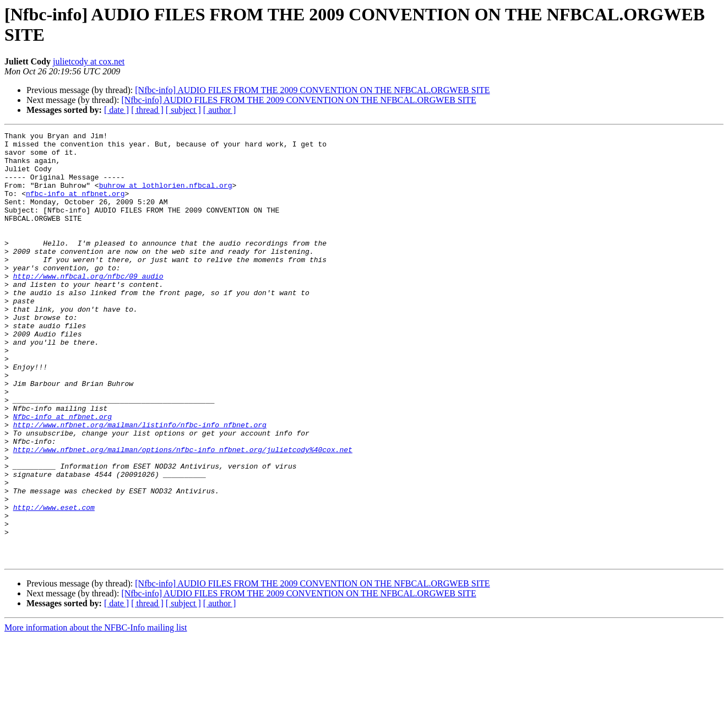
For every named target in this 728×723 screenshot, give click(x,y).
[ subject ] (183, 110)
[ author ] (220, 110)
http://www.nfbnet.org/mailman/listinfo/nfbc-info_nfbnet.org (140, 484)
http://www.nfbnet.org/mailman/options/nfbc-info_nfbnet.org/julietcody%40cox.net (183, 514)
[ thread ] (147, 110)
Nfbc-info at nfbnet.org (63, 474)
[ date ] (116, 110)
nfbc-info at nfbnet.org (75, 206)
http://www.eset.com (54, 583)
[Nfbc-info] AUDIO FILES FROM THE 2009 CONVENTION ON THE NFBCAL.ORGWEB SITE (312, 90)
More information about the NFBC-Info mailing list (96, 713)
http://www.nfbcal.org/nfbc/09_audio (88, 306)
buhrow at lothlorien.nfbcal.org (166, 197)
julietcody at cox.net (89, 61)
